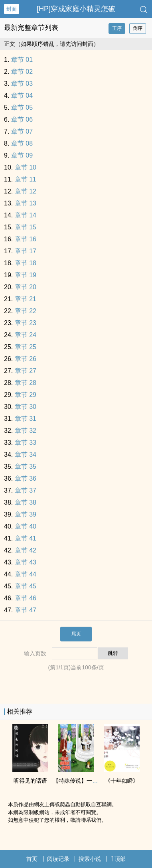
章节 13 (26, 203)
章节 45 (26, 586)
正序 (117, 28)
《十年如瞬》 (122, 781)
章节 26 (26, 359)
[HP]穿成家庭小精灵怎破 (76, 9)
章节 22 (26, 311)
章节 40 (26, 526)
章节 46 (26, 598)
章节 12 (26, 191)
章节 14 (26, 215)
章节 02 (22, 72)
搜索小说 (90, 859)
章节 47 (26, 610)
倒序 (138, 28)
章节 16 (26, 239)
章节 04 (22, 96)
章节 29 (26, 395)
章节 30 (26, 407)
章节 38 (26, 502)
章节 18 (26, 263)
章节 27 (26, 371)
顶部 (118, 859)
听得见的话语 (30, 781)
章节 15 (26, 227)
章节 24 (26, 335)
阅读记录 (58, 859)
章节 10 (26, 167)
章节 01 (22, 60)
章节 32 (26, 431)
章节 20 (26, 287)
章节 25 (26, 347)
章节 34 (26, 455)
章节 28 (26, 383)
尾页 (76, 634)
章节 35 (26, 467)
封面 (12, 9)
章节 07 (22, 131)
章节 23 (26, 323)
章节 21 (26, 299)
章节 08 (22, 143)
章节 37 (26, 490)
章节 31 (26, 419)
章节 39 (26, 514)
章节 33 (26, 443)
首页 (32, 859)
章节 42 (26, 550)
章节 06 (22, 119)
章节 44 (26, 574)
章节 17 (26, 251)
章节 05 (22, 108)
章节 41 (26, 538)
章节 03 (22, 84)
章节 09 (22, 155)
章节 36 (26, 478)
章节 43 (26, 562)
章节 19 (26, 275)
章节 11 (26, 179)
